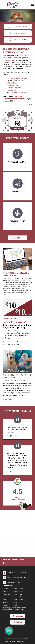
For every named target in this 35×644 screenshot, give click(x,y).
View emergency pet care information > (14, 608)
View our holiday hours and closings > (14, 610)
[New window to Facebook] (4, 563)
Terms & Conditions (17, 642)
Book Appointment (18, 27)
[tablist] (17, 133)
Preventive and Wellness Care (17, 78)
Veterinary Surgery (13, 85)
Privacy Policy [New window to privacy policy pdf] (8, 642)
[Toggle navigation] (32, 5)
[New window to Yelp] (7, 563)
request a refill (17, 40)
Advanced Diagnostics (14, 88)
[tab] (8, 133)
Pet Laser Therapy (13, 90)
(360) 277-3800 (20, 96)
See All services (17, 238)
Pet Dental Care (12, 83)
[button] (30, 104)
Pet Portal (17, 622)
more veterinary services (18, 92)
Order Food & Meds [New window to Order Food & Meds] (18, 33)
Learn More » (7, 399)
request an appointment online (14, 99)
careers (17, 616)
